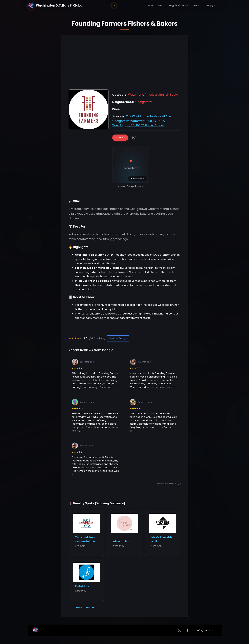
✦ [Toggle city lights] (114, 5)
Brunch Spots (169, 95)
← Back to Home (83, 608)
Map (161, 5)
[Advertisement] (125, 64)
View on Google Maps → (131, 186)
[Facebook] (188, 630)
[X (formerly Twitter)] (179, 630)
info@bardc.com (207, 630)
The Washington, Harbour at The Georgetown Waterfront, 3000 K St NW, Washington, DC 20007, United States (142, 121)
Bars (151, 5)
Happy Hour (212, 5)
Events (197, 5)
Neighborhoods (178, 5)
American (151, 95)
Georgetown (144, 102)
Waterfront (136, 95)
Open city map (138, 178)
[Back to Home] (35, 630)
